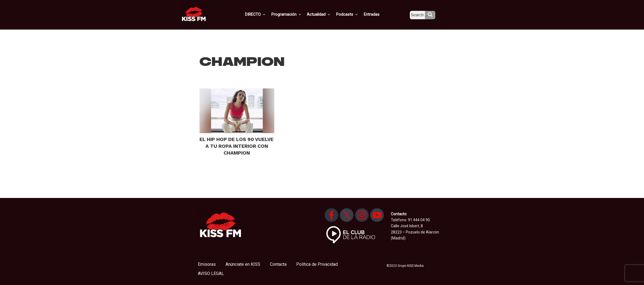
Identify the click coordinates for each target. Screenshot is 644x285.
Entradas (376, 14)
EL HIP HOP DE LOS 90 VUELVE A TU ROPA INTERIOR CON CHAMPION (236, 146)
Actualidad (326, 14)
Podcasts (353, 14)
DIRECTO (264, 14)
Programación (294, 14)
